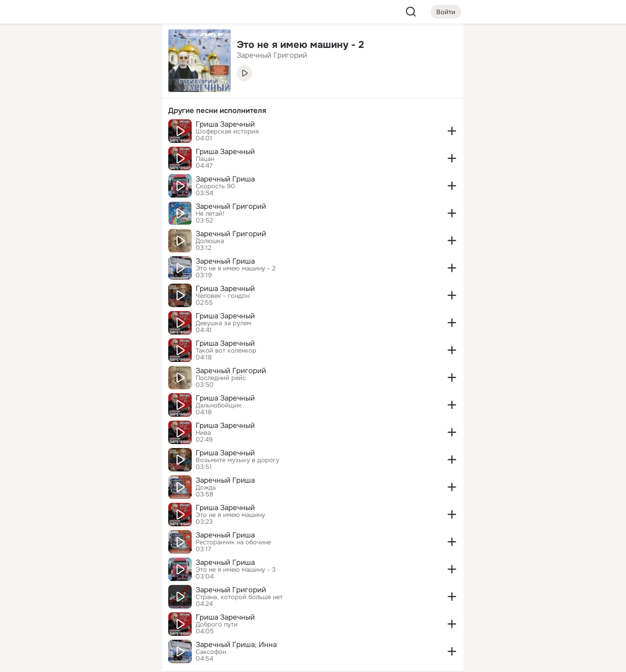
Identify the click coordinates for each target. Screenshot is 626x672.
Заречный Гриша (225, 179)
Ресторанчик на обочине (233, 542)
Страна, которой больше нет (239, 597)
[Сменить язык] (90, 617)
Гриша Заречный (225, 124)
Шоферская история (227, 132)
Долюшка (210, 241)
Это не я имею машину (230, 515)
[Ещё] (90, 596)
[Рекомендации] (90, 176)
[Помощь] (47, 176)
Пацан (205, 159)
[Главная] (47, 47)
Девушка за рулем (224, 323)
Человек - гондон (223, 296)
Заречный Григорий (231, 206)
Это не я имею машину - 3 (236, 570)
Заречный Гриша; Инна (236, 645)
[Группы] (133, 47)
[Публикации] (47, 90)
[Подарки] (47, 133)
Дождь (206, 488)
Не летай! (210, 214)
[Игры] (133, 133)
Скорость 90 (215, 186)
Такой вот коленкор (226, 351)
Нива (203, 433)
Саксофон (211, 652)
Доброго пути (217, 625)
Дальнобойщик (219, 405)
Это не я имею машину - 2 (235, 269)
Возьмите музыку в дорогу (237, 460)
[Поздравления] (90, 133)
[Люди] (90, 90)
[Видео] (133, 90)
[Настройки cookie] (90, 659)
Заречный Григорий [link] (272, 55)
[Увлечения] (90, 47)
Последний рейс (221, 378)
